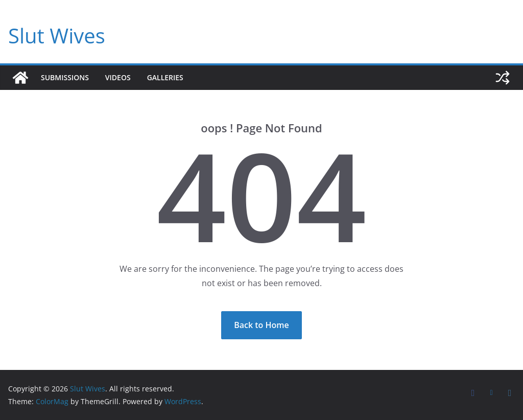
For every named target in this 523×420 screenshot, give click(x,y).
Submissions (65, 77)
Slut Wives (57, 36)
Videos (118, 77)
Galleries (165, 77)
